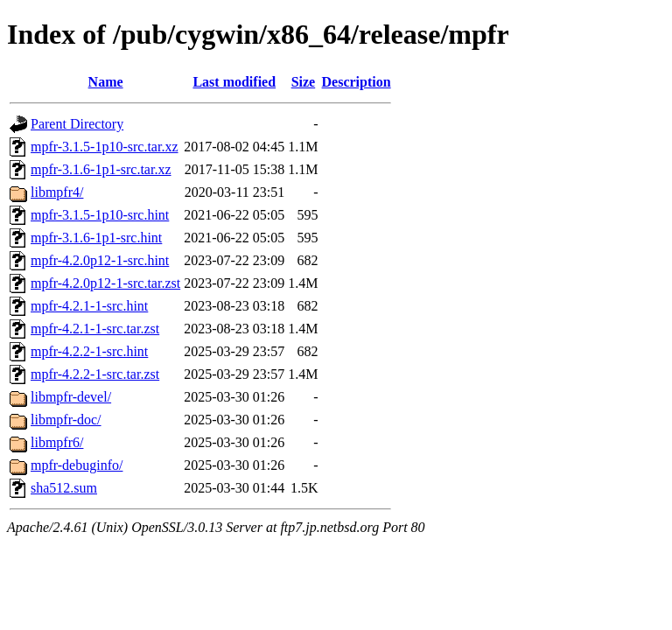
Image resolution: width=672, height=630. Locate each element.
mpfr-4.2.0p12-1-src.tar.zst (105, 283)
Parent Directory (77, 124)
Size (304, 82)
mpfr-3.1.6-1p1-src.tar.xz (101, 169)
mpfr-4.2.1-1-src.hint (89, 306)
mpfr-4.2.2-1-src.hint (89, 351)
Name (106, 82)
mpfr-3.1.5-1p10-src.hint (100, 215)
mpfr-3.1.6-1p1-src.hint (96, 238)
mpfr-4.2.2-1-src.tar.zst (95, 374)
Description (357, 82)
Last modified (234, 82)
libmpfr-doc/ (66, 420)
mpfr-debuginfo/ (77, 465)
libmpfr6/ (57, 442)
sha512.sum (64, 488)
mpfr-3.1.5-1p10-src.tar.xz (105, 147)
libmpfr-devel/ (71, 397)
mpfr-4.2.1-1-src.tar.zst (95, 329)
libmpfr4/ (57, 192)
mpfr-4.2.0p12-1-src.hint (100, 260)
